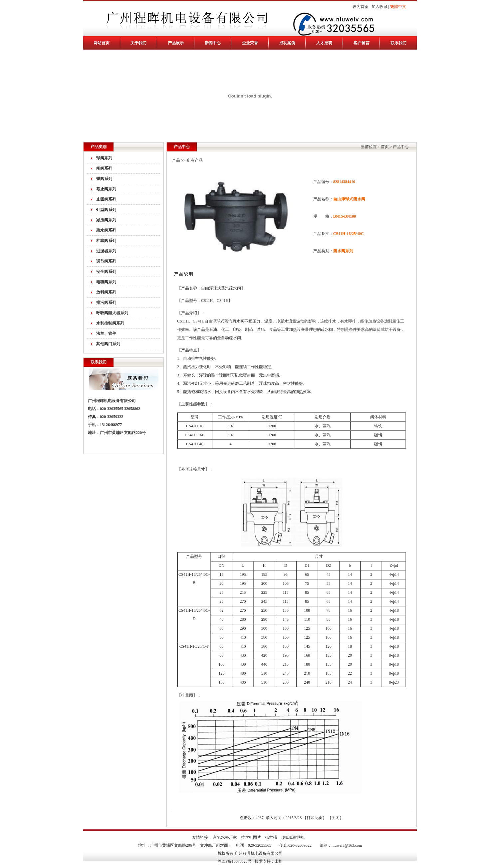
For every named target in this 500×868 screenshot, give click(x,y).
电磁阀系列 (106, 282)
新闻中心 (213, 43)
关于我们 (138, 43)
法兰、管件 (106, 333)
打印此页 (315, 818)
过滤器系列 (106, 251)
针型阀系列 (106, 210)
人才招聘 (324, 43)
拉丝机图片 (251, 837)
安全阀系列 (106, 272)
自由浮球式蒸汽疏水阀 (224, 321)
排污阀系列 (106, 303)
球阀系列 (104, 158)
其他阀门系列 (108, 344)
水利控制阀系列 (110, 323)
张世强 (271, 837)
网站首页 (102, 43)
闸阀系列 (104, 168)
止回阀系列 (106, 199)
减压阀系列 (106, 220)
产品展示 (176, 43)
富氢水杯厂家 (225, 837)
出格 (279, 861)
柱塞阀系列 (106, 241)
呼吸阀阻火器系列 (112, 313)
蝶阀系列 (104, 179)
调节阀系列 (106, 261)
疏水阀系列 (106, 230)
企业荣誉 (250, 43)
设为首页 (361, 7)
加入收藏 (379, 7)
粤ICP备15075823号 (235, 861)
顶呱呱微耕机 (293, 837)
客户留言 (362, 43)
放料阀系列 (106, 292)
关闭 (336, 818)
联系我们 (398, 43)
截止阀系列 (106, 189)
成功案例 (287, 43)
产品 (176, 160)
